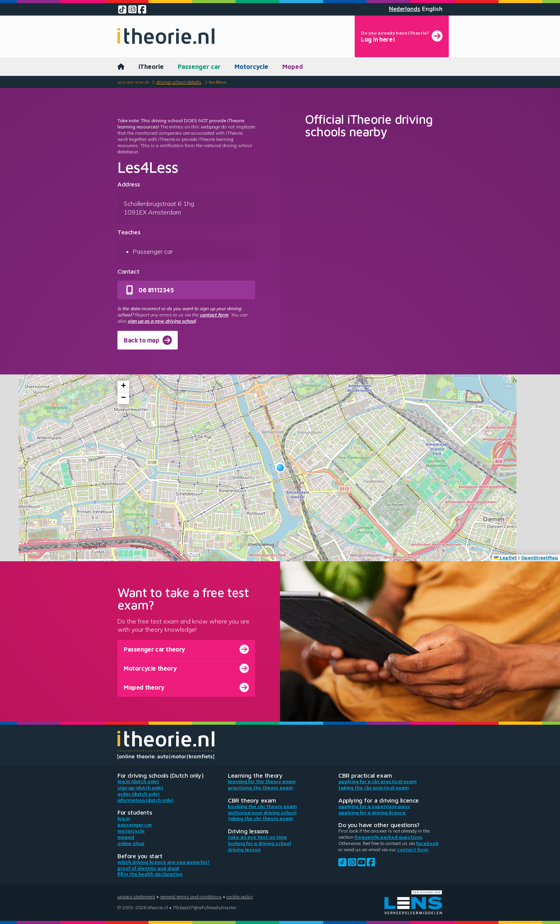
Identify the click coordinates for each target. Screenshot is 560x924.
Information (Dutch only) (146, 800)
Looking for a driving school (259, 843)
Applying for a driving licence (372, 812)
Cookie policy (240, 897)
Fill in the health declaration (150, 874)
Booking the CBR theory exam (262, 806)
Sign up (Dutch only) (140, 788)
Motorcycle (251, 67)
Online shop (131, 843)
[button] (280, 468)
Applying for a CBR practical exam (377, 781)
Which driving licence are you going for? (164, 862)
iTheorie (151, 67)
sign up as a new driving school (162, 321)
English (432, 9)
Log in (124, 818)
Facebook (427, 843)
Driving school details (179, 82)
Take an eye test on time (257, 837)
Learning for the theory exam (262, 781)
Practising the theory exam (260, 788)
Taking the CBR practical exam (374, 788)
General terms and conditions (191, 897)
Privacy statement (136, 897)
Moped (293, 67)
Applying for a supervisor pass (374, 806)
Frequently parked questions (388, 837)
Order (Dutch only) (139, 794)
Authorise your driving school (262, 812)
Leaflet (505, 558)
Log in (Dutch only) (138, 781)
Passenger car (199, 67)
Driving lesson (244, 849)
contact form (214, 315)
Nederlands (405, 9)
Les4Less (218, 82)
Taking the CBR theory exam (260, 818)
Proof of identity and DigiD (148, 868)
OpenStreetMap (540, 558)
